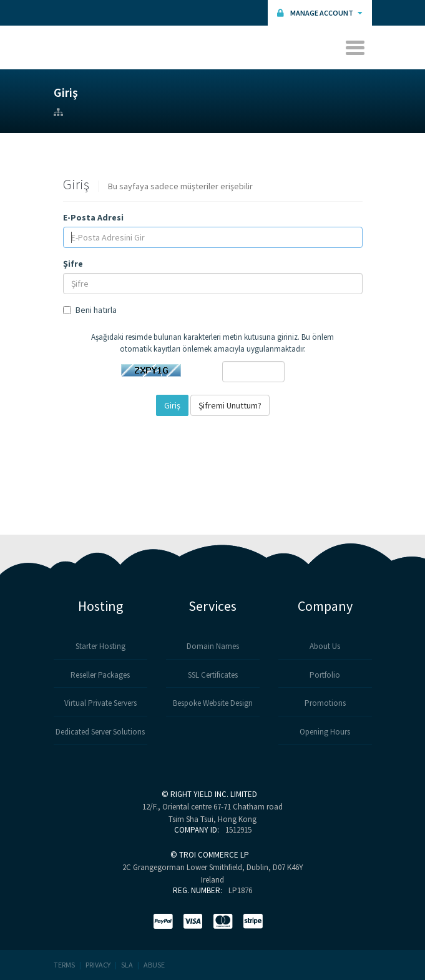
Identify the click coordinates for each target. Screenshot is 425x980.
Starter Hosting (100, 646)
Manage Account (320, 13)
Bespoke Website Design (213, 703)
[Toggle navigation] (357, 47)
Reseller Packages (100, 675)
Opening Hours (325, 732)
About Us (325, 646)
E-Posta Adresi (93, 217)
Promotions (325, 703)
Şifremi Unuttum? (230, 405)
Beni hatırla (90, 310)
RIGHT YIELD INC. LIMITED (214, 794)
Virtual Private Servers (100, 703)
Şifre (73, 264)
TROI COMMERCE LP (214, 855)
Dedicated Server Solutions (100, 732)
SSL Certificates (213, 675)
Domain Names (213, 646)
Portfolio (325, 675)
